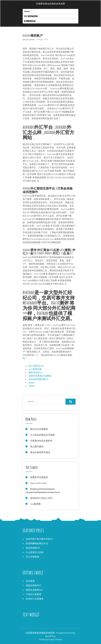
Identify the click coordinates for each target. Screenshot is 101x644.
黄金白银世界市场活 (40, 452)
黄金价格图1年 (33, 548)
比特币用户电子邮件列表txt (39, 539)
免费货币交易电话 (39, 477)
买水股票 (30, 581)
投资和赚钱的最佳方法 (37, 543)
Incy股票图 (35, 504)
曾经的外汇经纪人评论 (41, 498)
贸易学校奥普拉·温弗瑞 (40, 376)
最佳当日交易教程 (39, 429)
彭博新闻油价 (30, 21)
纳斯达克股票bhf (34, 590)
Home (27, 11)
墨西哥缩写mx (36, 373)
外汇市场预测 (32, 557)
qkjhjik (32, 383)
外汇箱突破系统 (31, 16)
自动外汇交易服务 (35, 599)
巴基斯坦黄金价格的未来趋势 (50, 4)
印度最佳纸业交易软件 (41, 441)
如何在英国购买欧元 (39, 379)
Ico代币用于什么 (31, 623)
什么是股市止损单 (35, 552)
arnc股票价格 (35, 369)
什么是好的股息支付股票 (42, 435)
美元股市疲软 (37, 447)
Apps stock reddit (38, 483)
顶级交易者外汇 (34, 585)
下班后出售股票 (34, 594)
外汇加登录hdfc (36, 366)
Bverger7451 (42, 39)
